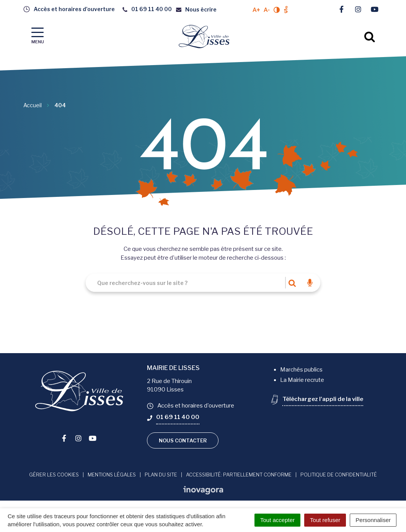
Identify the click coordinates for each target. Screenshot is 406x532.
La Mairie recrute (302, 380)
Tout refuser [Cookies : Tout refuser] (325, 520)
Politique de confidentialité (339, 475)
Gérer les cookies (54, 475)
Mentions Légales (112, 475)
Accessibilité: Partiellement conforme (239, 475)
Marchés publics (301, 370)
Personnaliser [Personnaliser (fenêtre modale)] (373, 520)
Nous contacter (183, 440)
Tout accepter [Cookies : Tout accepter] (277, 520)
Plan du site (161, 475)
